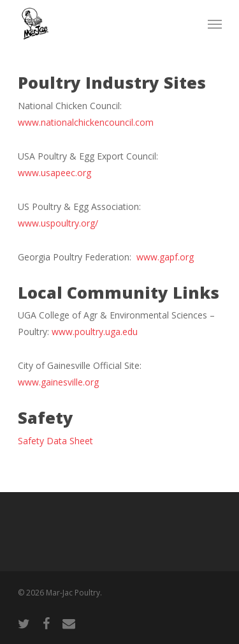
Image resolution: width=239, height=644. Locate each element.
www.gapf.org (165, 257)
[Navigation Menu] (215, 24)
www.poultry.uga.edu (95, 332)
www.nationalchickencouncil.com (86, 122)
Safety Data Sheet (55, 441)
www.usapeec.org (54, 173)
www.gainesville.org (58, 382)
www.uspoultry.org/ (58, 223)
